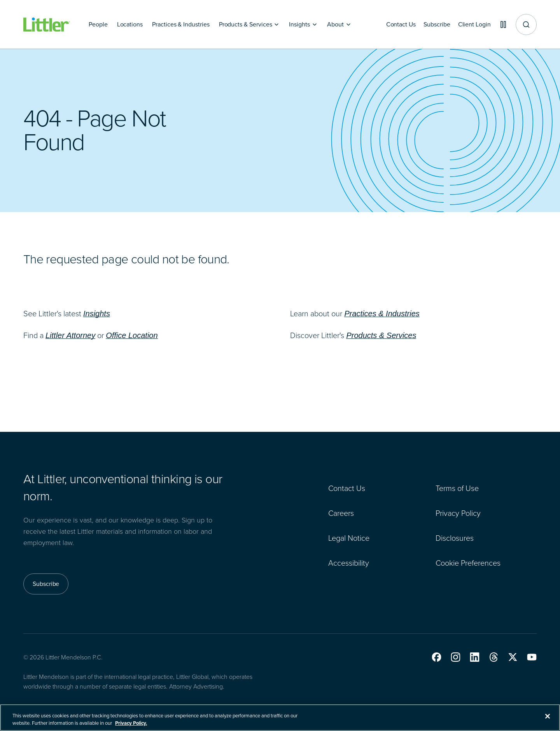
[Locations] (130, 25)
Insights (97, 314)
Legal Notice (349, 538)
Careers (341, 513)
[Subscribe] (432, 25)
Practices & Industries (382, 314)
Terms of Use (457, 488)
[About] (339, 25)
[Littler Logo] (47, 25)
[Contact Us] (395, 25)
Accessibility (349, 563)
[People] (98, 25)
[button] (437, 657)
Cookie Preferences (468, 563)
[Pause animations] (502, 25)
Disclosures (455, 538)
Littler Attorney (70, 335)
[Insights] (303, 25)
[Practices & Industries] (181, 25)
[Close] (548, 721)
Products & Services (381, 335)
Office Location (132, 335)
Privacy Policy (458, 513)
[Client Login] (471, 25)
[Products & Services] (249, 25)
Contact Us (347, 488)
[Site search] (526, 25)
